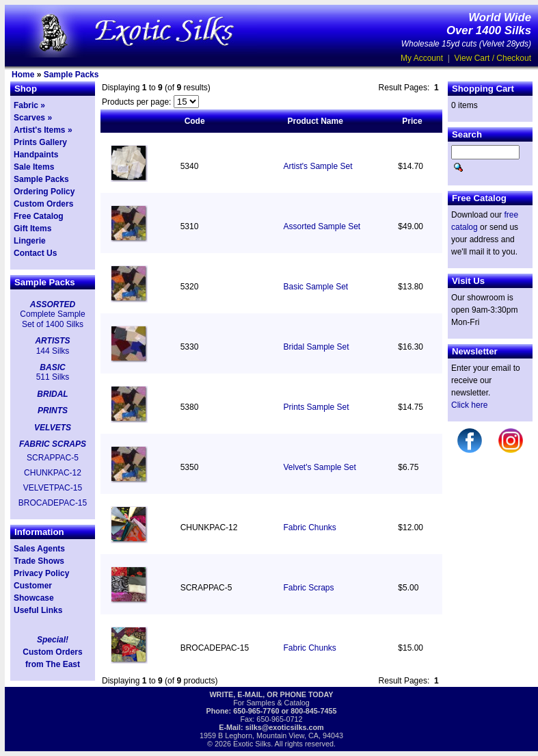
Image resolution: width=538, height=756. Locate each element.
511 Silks (53, 377)
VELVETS (53, 428)
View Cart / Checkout (493, 58)
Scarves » (33, 118)
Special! (53, 640)
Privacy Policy (41, 573)
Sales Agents (39, 549)
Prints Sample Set (316, 407)
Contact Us (35, 253)
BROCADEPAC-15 (53, 503)
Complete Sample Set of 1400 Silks (52, 319)
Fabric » (29, 105)
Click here (469, 405)
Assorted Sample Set (322, 226)
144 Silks (53, 351)
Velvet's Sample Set (319, 467)
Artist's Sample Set (318, 166)
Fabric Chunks (309, 527)
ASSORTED (53, 304)
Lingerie (30, 241)
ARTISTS (52, 341)
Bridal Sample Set (316, 347)
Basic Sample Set (315, 287)
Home (23, 75)
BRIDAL (52, 394)
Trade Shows (39, 561)
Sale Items (34, 167)
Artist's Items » (43, 130)
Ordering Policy (44, 192)
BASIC (52, 367)
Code (195, 121)
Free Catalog (39, 216)
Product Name (315, 121)
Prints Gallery (40, 142)
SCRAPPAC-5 (53, 458)
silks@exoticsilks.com (285, 727)
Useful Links (38, 610)
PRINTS (53, 410)
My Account (422, 58)
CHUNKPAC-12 (53, 473)
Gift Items (32, 229)
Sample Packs (71, 75)
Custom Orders (43, 204)
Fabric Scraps (308, 588)
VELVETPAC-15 (53, 488)
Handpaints (36, 155)
